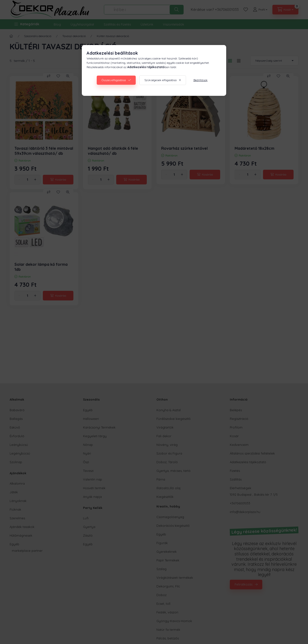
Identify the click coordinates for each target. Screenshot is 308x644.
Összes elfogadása (114, 80)
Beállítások (201, 80)
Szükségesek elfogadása (160, 80)
